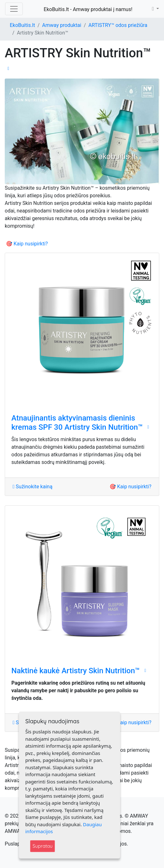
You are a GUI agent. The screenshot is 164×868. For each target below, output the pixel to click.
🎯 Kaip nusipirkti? (27, 244)
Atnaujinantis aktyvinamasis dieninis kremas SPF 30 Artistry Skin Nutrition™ (77, 423)
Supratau (43, 846)
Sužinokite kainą (33, 487)
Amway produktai (62, 25)
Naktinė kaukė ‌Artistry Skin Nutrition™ (76, 671)
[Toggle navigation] (14, 9)
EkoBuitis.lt (22, 25)
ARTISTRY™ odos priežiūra (118, 25)
